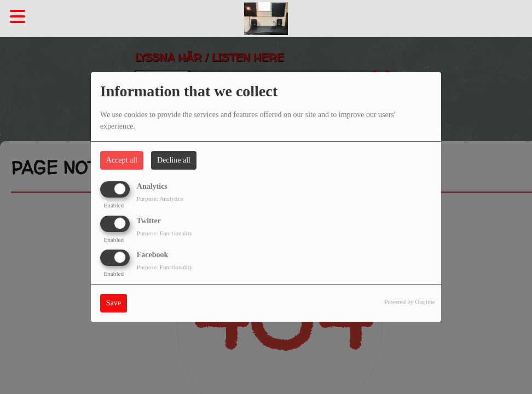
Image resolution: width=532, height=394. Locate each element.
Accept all (122, 160)
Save (114, 303)
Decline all (174, 160)
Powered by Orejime (410, 302)
